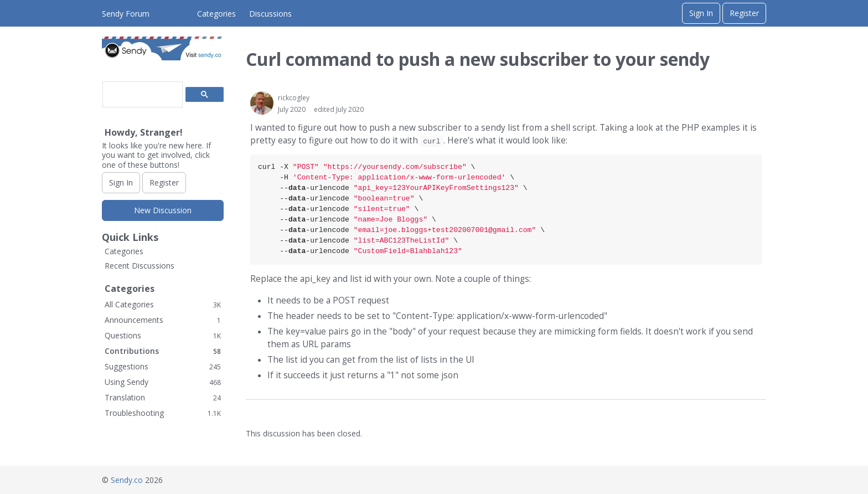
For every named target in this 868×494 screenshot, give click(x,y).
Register (744, 13)
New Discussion (163, 210)
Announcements (163, 320)
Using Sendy (163, 382)
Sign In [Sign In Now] (121, 182)
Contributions (163, 351)
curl (432, 141)
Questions (163, 335)
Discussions (270, 14)
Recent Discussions (139, 266)
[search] (141, 95)
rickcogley (294, 98)
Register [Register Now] (164, 182)
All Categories (163, 304)
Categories (216, 14)
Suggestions (163, 366)
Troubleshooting (163, 413)
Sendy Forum (126, 14)
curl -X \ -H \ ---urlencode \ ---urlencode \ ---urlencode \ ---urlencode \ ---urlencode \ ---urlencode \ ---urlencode (401, 209)
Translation (163, 397)
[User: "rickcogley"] (262, 103)
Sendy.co (127, 480)
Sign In (701, 13)
